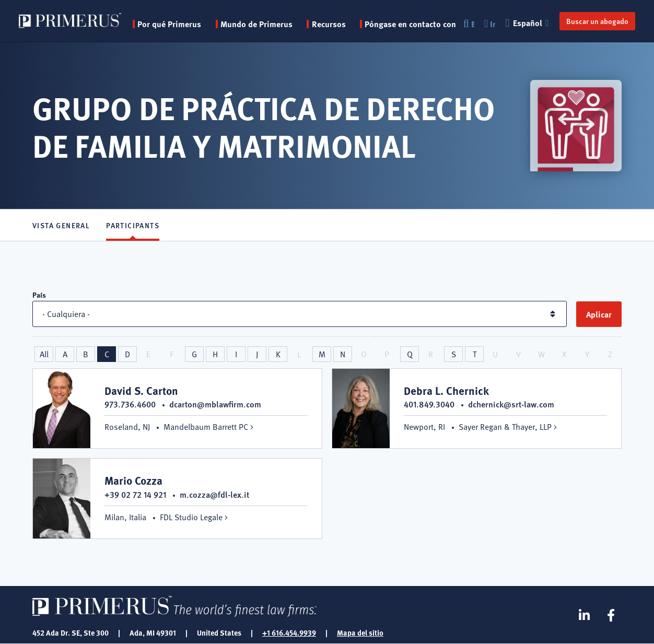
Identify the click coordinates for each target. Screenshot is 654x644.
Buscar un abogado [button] (597, 21)
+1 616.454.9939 (289, 633)
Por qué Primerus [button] (169, 24)
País (39, 295)
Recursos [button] (329, 24)
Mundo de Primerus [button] (256, 24)
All (44, 354)
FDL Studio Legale (191, 517)
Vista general (61, 225)
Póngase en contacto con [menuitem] (410, 24)
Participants (133, 225)
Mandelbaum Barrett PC (206, 427)
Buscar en (469, 24)
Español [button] (528, 23)
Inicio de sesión (489, 24)
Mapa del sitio (360, 633)
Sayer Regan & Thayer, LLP (505, 427)
